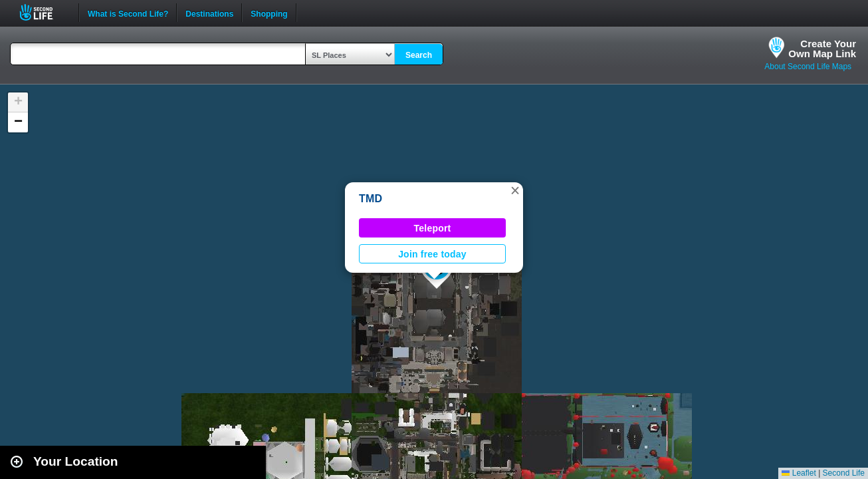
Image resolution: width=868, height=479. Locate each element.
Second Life (44, 12)
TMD (371, 199)
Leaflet (799, 473)
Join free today (432, 254)
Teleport (433, 228)
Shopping (269, 13)
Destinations (209, 13)
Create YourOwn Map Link (822, 49)
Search (419, 55)
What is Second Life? (128, 13)
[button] (515, 190)
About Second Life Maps (808, 67)
